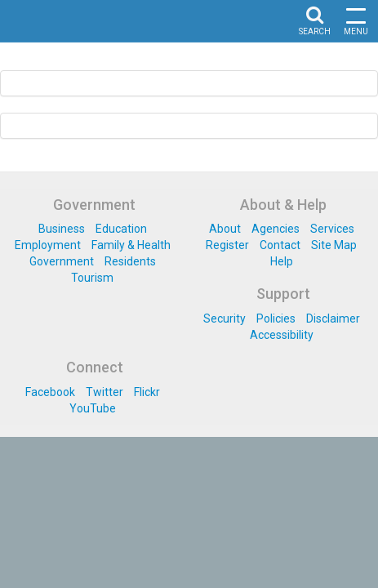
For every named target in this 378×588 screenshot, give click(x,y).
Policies (276, 318)
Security (225, 318)
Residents (130, 261)
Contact (280, 245)
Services (332, 229)
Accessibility (282, 335)
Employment (48, 245)
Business (62, 229)
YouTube (93, 408)
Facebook (50, 392)
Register (227, 245)
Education (121, 229)
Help (282, 261)
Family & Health (131, 245)
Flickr (147, 392)
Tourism (92, 278)
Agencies (276, 229)
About (225, 229)
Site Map (334, 245)
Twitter (105, 392)
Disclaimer (333, 318)
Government (62, 261)
